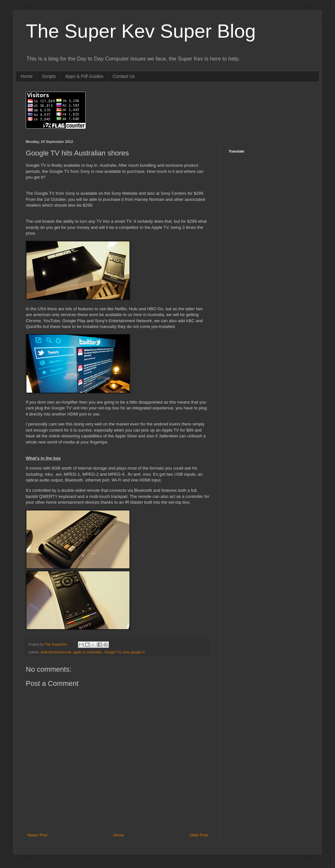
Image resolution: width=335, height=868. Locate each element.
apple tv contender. (88, 652)
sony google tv (134, 652)
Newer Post (37, 835)
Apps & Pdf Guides (84, 76)
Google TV (112, 652)
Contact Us (124, 76)
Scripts (49, 76)
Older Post (199, 835)
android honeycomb (56, 652)
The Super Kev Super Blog (141, 31)
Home (27, 76)
